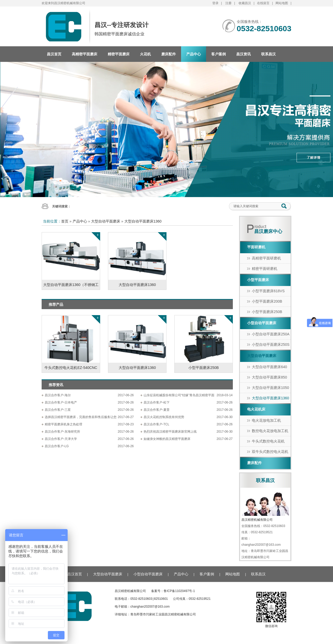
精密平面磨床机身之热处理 (63, 424)
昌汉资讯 (244, 54)
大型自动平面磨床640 (269, 367)
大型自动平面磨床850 (269, 377)
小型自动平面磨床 (262, 323)
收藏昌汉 (245, 3)
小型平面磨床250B (267, 312)
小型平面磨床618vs (268, 291)
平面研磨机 (256, 247)
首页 (65, 221)
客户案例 (219, 54)
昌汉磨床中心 (268, 231)
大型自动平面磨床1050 (270, 388)
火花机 (145, 54)
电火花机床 (256, 409)
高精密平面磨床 (85, 54)
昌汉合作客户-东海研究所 (62, 432)
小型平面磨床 (258, 280)
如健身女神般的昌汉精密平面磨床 (167, 439)
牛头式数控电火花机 (268, 441)
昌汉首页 (54, 54)
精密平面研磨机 (265, 269)
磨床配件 (169, 54)
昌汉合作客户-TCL (156, 424)
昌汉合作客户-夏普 (157, 410)
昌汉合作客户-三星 (58, 410)
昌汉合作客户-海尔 (58, 395)
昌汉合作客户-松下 (157, 402)
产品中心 (194, 54)
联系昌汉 (268, 54)
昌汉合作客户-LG (57, 446)
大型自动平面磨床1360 (143, 221)
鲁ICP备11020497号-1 (179, 591)
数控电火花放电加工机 (270, 431)
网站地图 (282, 3)
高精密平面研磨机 (266, 258)
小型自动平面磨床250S (271, 344)
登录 (215, 3)
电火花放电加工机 (266, 420)
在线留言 (263, 3)
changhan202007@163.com (150, 607)
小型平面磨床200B (267, 301)
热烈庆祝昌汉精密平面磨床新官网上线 (170, 432)
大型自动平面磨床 (106, 221)
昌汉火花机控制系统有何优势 (164, 417)
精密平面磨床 (119, 54)
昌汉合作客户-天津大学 (61, 439)
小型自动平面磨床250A (271, 334)
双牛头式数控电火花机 (270, 452)
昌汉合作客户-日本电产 (61, 402)
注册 (228, 3)
